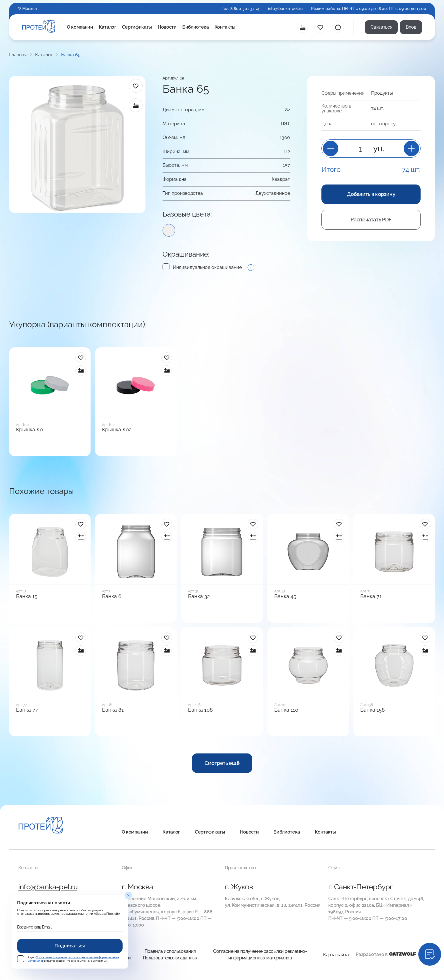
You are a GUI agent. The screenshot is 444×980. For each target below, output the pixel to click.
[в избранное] (136, 86)
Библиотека (196, 27)
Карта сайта (336, 955)
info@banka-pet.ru (285, 9)
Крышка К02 (117, 430)
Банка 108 (200, 710)
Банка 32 (199, 596)
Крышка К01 (31, 430)
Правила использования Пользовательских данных (170, 955)
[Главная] (41, 826)
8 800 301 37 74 (245, 9)
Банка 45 (285, 596)
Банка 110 (286, 710)
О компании (80, 27)
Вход (411, 27)
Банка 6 (112, 596)
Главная (18, 55)
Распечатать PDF (371, 220)
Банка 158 (373, 710)
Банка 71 (371, 596)
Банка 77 (27, 710)
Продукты (382, 93)
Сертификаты (137, 27)
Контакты (225, 27)
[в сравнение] (136, 105)
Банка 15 (27, 596)
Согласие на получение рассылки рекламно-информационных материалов (260, 955)
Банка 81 (113, 710)
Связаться (381, 27)
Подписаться (70, 946)
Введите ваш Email (34, 927)
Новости (167, 27)
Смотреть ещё (222, 763)
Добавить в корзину (371, 194)
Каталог (108, 27)
